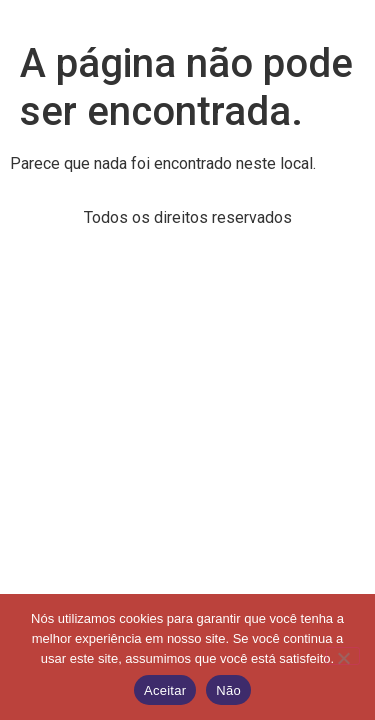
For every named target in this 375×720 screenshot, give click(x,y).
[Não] (343, 656)
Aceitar (165, 690)
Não (228, 690)
